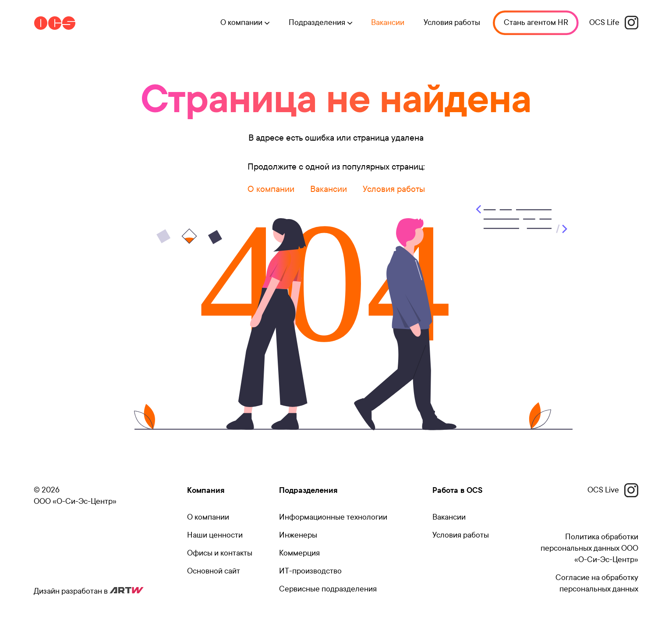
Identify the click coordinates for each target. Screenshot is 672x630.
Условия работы (450, 23)
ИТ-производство (310, 571)
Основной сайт (214, 571)
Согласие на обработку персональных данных (597, 583)
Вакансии (386, 23)
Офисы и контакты (220, 553)
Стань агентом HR (534, 23)
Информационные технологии (333, 517)
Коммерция (299, 553)
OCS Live (613, 490)
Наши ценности (215, 535)
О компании (271, 189)
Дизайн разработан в (89, 591)
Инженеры (298, 535)
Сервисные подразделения (328, 589)
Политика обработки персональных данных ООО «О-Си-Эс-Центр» (589, 548)
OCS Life (614, 23)
